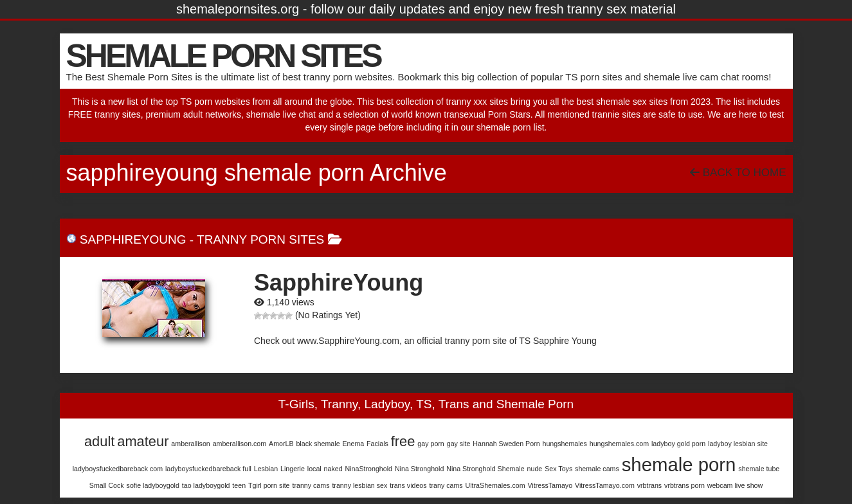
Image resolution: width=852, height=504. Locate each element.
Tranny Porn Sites (260, 239)
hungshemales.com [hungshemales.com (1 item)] (619, 444)
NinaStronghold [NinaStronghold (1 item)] (369, 469)
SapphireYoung (133, 239)
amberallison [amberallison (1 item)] (190, 444)
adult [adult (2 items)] (99, 441)
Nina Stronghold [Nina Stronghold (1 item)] (419, 469)
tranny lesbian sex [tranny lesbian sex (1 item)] (359, 485)
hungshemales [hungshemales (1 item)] (565, 444)
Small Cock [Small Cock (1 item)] (107, 485)
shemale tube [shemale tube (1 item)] (759, 469)
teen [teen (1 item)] (239, 485)
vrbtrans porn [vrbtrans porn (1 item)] (684, 485)
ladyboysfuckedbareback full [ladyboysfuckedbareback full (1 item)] (208, 469)
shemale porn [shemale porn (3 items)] (679, 464)
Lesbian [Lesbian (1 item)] (266, 469)
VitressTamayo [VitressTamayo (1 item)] (550, 485)
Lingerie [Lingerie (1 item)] (293, 469)
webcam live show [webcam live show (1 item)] (735, 485)
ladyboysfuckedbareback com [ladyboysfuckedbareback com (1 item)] (118, 469)
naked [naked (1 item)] (333, 469)
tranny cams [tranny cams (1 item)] (311, 485)
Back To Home (738, 173)
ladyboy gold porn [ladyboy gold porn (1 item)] (678, 444)
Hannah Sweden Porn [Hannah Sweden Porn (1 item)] (506, 444)
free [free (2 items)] (403, 441)
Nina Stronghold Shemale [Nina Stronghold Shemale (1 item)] (485, 469)
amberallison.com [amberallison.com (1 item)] (240, 444)
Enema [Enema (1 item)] (353, 444)
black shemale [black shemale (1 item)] (318, 444)
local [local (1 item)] (314, 469)
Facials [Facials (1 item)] (377, 444)
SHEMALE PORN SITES (223, 56)
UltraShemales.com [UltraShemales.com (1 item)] (495, 485)
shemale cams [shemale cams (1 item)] (597, 469)
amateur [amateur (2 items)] (143, 441)
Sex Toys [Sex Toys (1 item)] (558, 469)
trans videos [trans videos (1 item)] (408, 485)
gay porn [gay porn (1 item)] (431, 444)
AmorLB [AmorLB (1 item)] (281, 444)
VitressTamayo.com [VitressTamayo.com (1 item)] (605, 485)
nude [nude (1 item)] (535, 469)
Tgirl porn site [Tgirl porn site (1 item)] (269, 485)
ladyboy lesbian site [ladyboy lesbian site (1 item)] (738, 444)
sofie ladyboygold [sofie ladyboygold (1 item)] (153, 485)
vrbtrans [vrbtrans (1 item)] (650, 485)
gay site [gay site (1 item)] (459, 444)
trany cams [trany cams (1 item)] (446, 485)
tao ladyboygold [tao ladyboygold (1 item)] (206, 485)
